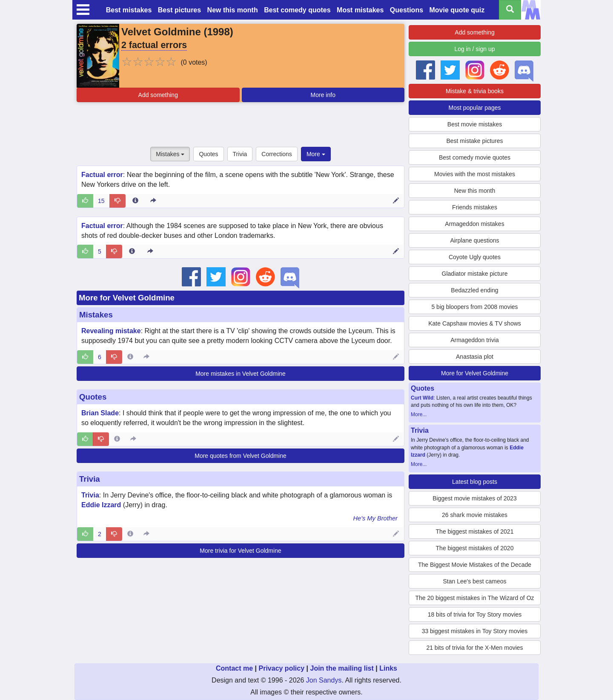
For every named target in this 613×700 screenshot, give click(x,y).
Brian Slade (100, 413)
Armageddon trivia (475, 340)
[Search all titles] (510, 10)
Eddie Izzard (101, 505)
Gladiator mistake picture (475, 274)
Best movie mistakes (475, 124)
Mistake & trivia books (475, 91)
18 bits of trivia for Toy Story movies (475, 614)
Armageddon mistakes (474, 224)
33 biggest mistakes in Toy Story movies (475, 631)
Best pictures (179, 10)
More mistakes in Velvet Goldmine (241, 374)
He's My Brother (375, 518)
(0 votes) (194, 62)
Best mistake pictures (474, 141)
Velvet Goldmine (161, 32)
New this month (233, 10)
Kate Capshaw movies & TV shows (475, 323)
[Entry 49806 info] (130, 357)
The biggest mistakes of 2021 (475, 531)
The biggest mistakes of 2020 (475, 548)
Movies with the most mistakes (475, 174)
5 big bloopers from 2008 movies (474, 307)
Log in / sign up (475, 49)
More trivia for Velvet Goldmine (240, 551)
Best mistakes (129, 10)
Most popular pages (475, 108)
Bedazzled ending (474, 290)
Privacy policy (281, 668)
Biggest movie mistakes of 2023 (475, 498)
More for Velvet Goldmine (127, 298)
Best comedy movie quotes (475, 157)
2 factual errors (154, 45)
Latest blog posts (475, 482)
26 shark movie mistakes (475, 515)
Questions (407, 10)
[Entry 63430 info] (130, 534)
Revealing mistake (111, 331)
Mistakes (170, 154)
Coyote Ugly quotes (475, 257)
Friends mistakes (475, 207)
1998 (218, 32)
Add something (158, 95)
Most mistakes (360, 10)
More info (323, 95)
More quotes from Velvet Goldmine (241, 456)
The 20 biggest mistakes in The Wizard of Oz (474, 598)
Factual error (102, 175)
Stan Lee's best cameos (475, 581)
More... (419, 414)
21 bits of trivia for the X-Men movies (474, 648)
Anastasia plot (475, 357)
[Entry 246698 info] (117, 439)
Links (388, 668)
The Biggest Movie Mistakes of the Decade (475, 565)
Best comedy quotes (297, 10)
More (316, 154)
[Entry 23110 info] (135, 201)
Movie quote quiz (457, 10)
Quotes (208, 154)
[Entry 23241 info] (132, 251)
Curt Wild (422, 398)
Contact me (234, 668)
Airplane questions (474, 240)
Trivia (240, 154)
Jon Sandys (324, 680)
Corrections (277, 154)
